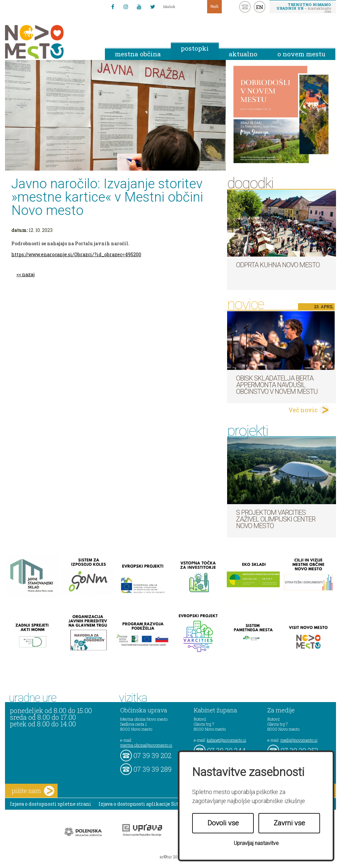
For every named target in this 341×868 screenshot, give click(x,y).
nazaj (28, 274)
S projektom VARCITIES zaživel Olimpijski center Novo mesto (276, 519)
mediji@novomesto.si (299, 740)
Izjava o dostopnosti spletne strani (51, 804)
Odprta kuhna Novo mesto (278, 265)
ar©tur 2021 (170, 857)
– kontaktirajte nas (304, 8)
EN (260, 7)
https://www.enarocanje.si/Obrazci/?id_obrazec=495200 (76, 254)
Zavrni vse (289, 823)
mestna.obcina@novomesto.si (146, 745)
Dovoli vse (223, 823)
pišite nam (33, 791)
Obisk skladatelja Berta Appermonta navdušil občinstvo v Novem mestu (277, 385)
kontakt (245, 7)
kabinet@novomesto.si (226, 740)
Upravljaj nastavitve (256, 843)
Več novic (303, 410)
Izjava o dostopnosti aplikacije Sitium (143, 804)
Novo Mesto (50, 42)
